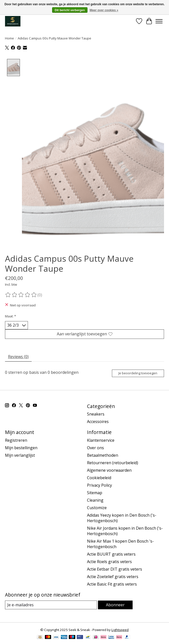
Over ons (95, 448)
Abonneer (115, 605)
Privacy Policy (99, 485)
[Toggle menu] (159, 21)
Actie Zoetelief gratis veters (113, 577)
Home (9, 38)
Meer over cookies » (104, 10)
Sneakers (96, 414)
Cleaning (95, 500)
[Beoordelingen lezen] (21, 295)
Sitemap (95, 493)
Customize (97, 508)
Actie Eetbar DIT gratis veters (115, 569)
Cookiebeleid (99, 478)
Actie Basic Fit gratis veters (112, 584)
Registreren (16, 440)
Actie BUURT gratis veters (111, 554)
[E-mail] (51, 605)
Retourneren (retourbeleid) (113, 463)
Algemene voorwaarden (109, 470)
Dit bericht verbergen (70, 10)
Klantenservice (101, 440)
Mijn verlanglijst (20, 455)
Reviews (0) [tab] (18, 357)
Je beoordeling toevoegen (138, 373)
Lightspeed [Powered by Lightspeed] (120, 630)
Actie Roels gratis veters (109, 562)
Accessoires (98, 422)
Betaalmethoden (103, 455)
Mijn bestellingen (21, 448)
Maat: (10, 316)
